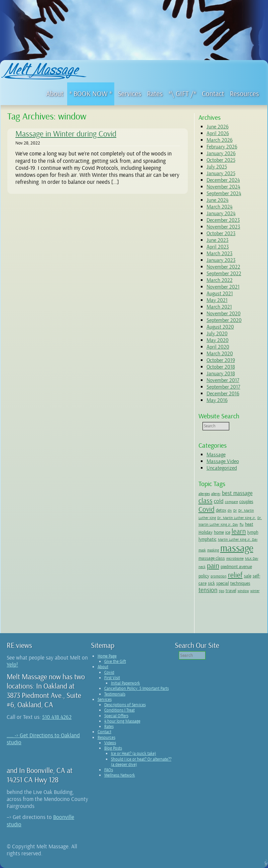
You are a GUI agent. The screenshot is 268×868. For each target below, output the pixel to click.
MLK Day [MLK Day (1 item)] (252, 559)
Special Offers (116, 716)
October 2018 (221, 367)
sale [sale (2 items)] (248, 576)
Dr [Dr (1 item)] (235, 511)
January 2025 (221, 173)
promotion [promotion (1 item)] (219, 576)
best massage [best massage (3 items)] (237, 493)
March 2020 (220, 354)
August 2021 (220, 294)
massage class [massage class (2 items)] (212, 558)
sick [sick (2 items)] (211, 583)
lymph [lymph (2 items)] (253, 532)
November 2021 (223, 287)
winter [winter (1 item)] (255, 591)
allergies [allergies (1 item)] (204, 494)
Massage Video (223, 461)
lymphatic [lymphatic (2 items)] (208, 539)
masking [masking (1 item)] (213, 550)
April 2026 (218, 133)
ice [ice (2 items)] (228, 532)
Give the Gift (115, 662)
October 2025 (221, 160)
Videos (110, 743)
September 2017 (223, 387)
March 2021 (219, 307)
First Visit (112, 678)
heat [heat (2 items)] (249, 524)
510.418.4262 (57, 717)
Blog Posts (113, 748)
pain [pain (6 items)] (213, 566)
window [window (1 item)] (243, 591)
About (103, 667)
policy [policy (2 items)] (204, 576)
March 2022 (220, 280)
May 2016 (217, 400)
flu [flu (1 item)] (242, 525)
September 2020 (224, 320)
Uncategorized (222, 468)
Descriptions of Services (125, 705)
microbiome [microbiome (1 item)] (235, 559)
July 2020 (217, 334)
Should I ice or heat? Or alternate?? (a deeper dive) (141, 762)
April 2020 (218, 347)
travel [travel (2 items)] (231, 590)
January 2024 (221, 213)
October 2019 (221, 360)
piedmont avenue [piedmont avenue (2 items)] (236, 566)
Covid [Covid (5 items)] (207, 509)
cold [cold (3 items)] (219, 501)
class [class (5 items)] (206, 501)
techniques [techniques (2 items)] (240, 583)
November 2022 (223, 267)
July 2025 (217, 167)
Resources (106, 738)
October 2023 (221, 234)
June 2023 (218, 240)
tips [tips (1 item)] (222, 591)
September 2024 (224, 193)
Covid (109, 673)
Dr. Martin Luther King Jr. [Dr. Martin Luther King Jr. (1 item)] (237, 518)
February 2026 (222, 147)
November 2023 (223, 227)
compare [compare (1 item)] (231, 502)
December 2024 (223, 180)
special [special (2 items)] (223, 583)
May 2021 (217, 300)
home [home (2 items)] (219, 532)
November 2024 (223, 187)
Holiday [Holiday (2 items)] (206, 532)
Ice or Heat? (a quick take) (133, 754)
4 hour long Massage (122, 721)
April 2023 (218, 247)
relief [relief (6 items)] (235, 575)
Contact (104, 732)
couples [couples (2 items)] (246, 501)
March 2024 (220, 207)
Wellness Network (120, 775)
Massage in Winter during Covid (66, 134)
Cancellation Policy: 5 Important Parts (137, 689)
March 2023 (220, 254)
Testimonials (115, 694)
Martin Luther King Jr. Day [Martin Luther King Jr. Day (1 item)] (238, 540)
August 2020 (220, 327)
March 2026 (220, 140)
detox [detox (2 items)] (221, 510)
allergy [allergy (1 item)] (216, 494)
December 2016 (223, 394)
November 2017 (223, 380)
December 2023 (223, 220)
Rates (109, 727)
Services (105, 700)
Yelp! (12, 665)
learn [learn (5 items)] (239, 531)
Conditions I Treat (119, 710)
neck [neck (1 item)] (202, 567)
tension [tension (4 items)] (208, 590)
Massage (216, 455)
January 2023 (221, 260)
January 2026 (221, 153)
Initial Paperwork (125, 683)
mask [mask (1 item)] (202, 550)
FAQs (109, 770)
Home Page (107, 656)
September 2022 (224, 274)
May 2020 (218, 340)
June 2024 (218, 200)
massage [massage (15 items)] (237, 548)
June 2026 (218, 127)
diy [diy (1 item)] (230, 511)
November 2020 (224, 314)
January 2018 (221, 374)
